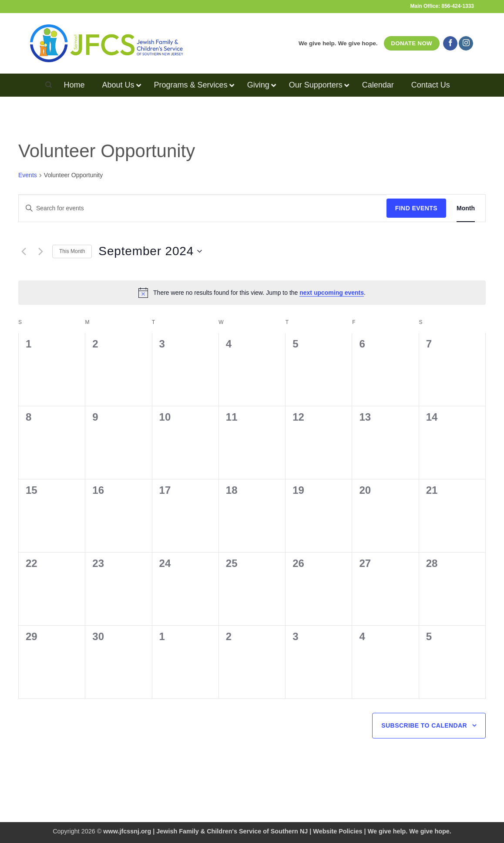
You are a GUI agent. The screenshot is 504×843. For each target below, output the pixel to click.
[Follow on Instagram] (466, 44)
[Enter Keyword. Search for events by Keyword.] (203, 208)
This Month (72, 251)
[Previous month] (24, 251)
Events (28, 175)
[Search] (49, 85)
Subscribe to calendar (424, 725)
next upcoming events (332, 293)
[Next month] (40, 251)
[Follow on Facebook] (450, 44)
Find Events (416, 208)
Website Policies (338, 831)
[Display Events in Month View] (466, 208)
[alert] (252, 293)
